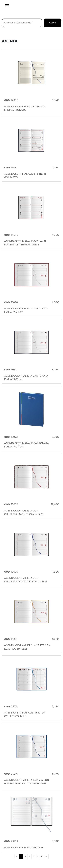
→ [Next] (46, 856)
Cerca (53, 23)
